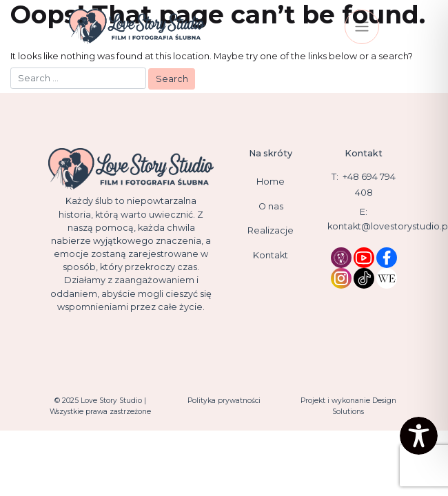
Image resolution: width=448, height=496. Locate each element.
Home (271, 182)
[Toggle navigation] (362, 27)
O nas (271, 206)
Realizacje (271, 230)
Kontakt (271, 255)
